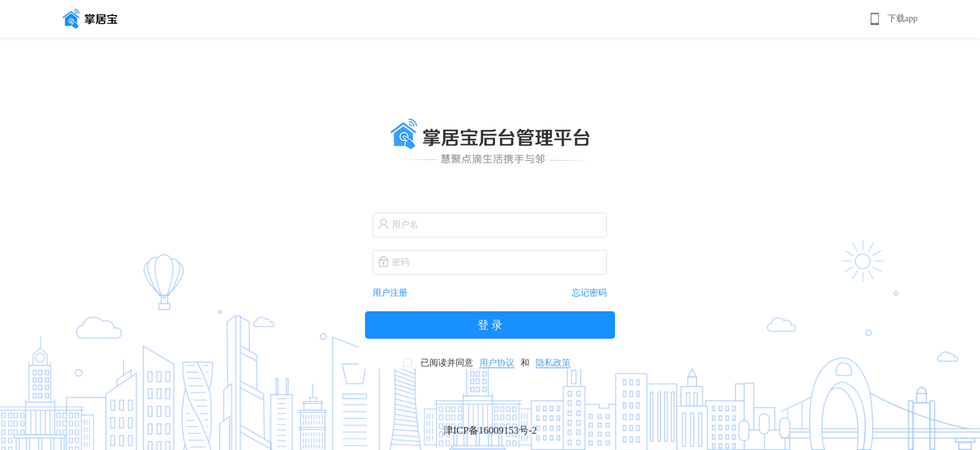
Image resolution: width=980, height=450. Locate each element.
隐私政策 (553, 363)
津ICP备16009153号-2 (490, 430)
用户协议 (497, 363)
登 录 (490, 325)
